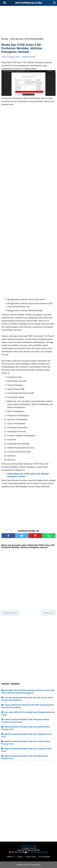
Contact (20, 857)
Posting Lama (48, 613)
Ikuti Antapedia (44, 857)
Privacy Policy (31, 857)
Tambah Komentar (29, 57)
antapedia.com (29, 3)
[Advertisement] (29, 23)
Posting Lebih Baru (10, 613)
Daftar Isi (10, 857)
